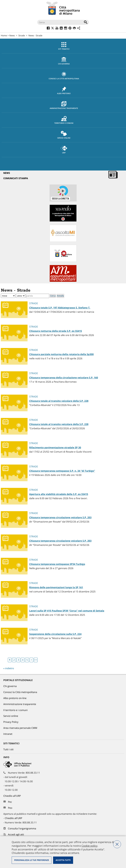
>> (36, 660)
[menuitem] (63, 46)
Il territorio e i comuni (15, 710)
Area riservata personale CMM (20, 728)
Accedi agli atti (16, 835)
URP (64, 150)
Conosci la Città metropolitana (64, 76)
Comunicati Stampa (16, 178)
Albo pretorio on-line (15, 698)
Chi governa (10, 686)
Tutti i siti (8, 750)
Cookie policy (89, 846)
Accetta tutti (63, 860)
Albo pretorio (64, 91)
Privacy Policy (11, 722)
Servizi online (64, 135)
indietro (10, 668)
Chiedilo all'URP (12, 796)
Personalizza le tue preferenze (32, 860)
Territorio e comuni (64, 120)
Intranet (8, 734)
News (12, 35)
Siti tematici (64, 46)
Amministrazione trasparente (64, 105)
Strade (22, 35)
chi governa (64, 61)
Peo (10, 808)
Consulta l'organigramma (22, 829)
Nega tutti (117, 844)
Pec (10, 802)
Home (4, 35)
